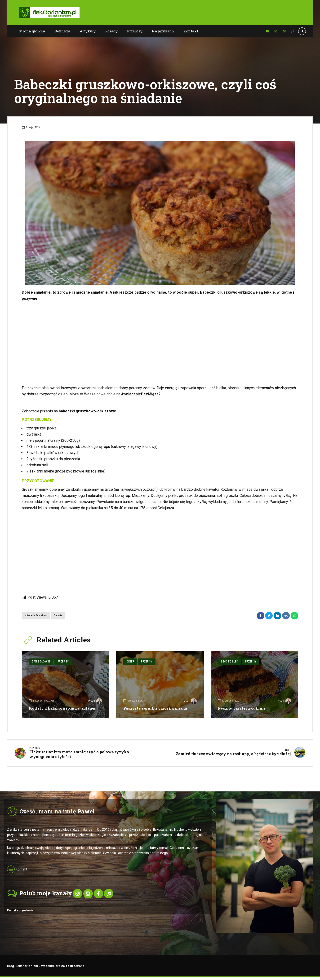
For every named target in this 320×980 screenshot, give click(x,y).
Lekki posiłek (229, 661)
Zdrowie (58, 616)
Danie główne (40, 661)
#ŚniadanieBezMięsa (140, 394)
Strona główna (32, 31)
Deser (130, 661)
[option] (160, 213)
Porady (111, 31)
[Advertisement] (160, 343)
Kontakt (191, 31)
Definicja (62, 31)
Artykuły (88, 31)
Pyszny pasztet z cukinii (242, 708)
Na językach (163, 31)
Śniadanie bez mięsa (36, 616)
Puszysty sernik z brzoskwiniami (156, 708)
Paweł (95, 701)
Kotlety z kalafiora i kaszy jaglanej (63, 708)
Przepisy (135, 31)
